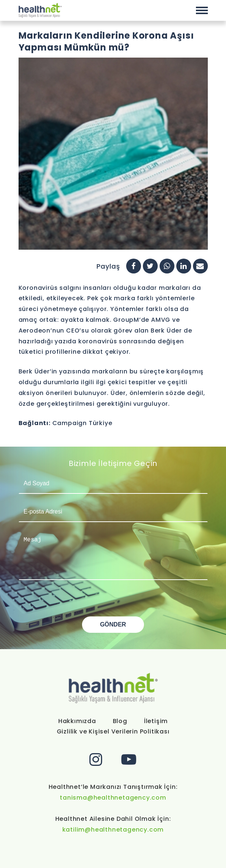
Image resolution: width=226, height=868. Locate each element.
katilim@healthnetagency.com (113, 830)
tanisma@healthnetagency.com (113, 798)
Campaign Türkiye (82, 423)
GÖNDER (113, 624)
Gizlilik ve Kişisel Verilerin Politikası (113, 731)
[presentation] (75, 602)
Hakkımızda (77, 721)
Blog (120, 721)
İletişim (156, 721)
